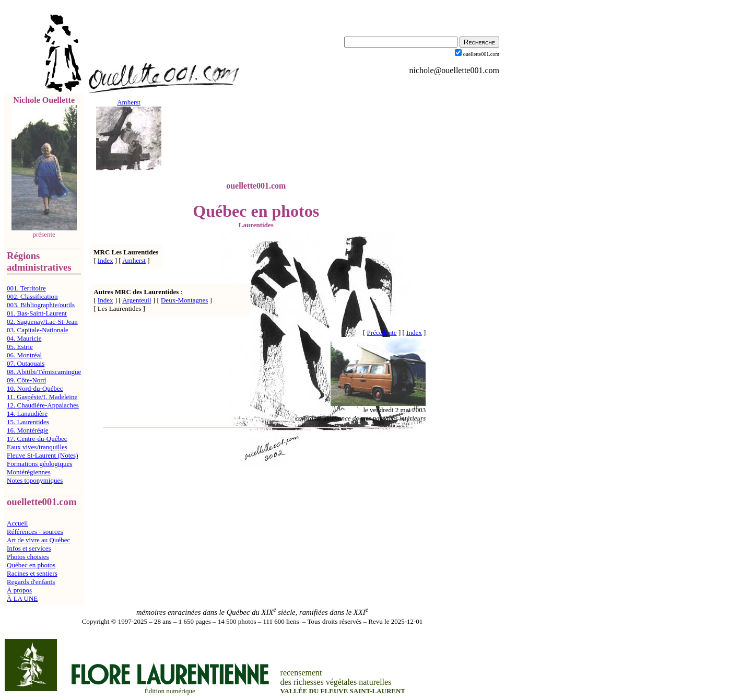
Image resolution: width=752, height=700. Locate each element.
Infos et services (29, 548)
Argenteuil (137, 300)
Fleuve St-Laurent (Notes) (42, 455)
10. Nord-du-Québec (35, 388)
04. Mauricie (24, 338)
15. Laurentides (28, 422)
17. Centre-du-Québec (37, 439)
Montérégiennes (29, 472)
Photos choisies (28, 557)
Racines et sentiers (32, 573)
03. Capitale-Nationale (38, 330)
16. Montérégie (27, 430)
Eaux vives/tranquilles (37, 447)
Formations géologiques (39, 464)
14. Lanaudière (27, 413)
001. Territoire (26, 288)
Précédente (382, 332)
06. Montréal (24, 355)
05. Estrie (20, 347)
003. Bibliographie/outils (41, 305)
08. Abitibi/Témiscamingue (44, 372)
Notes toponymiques (35, 480)
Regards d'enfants (31, 582)
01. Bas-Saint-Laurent (37, 313)
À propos (19, 590)
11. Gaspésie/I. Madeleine (42, 397)
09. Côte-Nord (26, 380)
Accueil (17, 523)
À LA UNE (22, 598)
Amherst (134, 260)
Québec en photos (31, 565)
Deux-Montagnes (184, 300)
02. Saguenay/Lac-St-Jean (42, 322)
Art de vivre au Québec (38, 540)
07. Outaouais (26, 363)
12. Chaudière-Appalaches (43, 405)
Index (105, 260)
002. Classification (32, 296)
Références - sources (35, 532)
